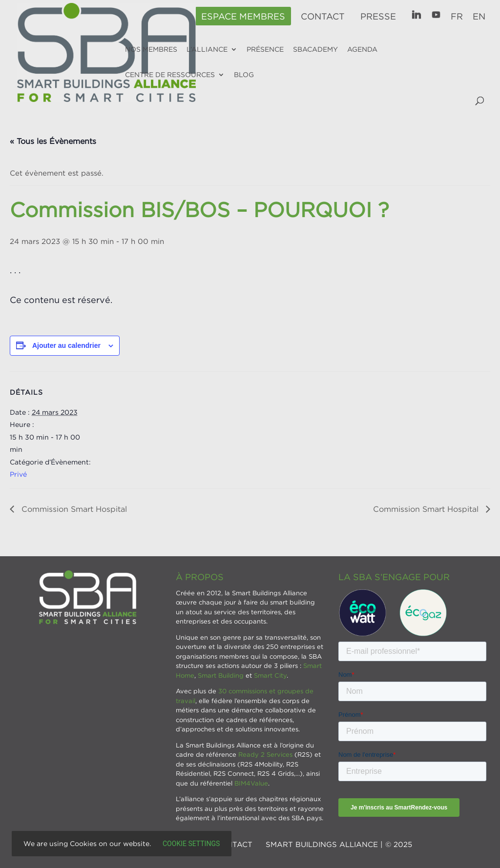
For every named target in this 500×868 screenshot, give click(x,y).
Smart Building (221, 675)
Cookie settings (191, 844)
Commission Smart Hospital (73, 509)
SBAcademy (315, 49)
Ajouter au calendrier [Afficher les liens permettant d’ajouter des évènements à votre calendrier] (66, 345)
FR (457, 17)
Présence (265, 49)
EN (479, 17)
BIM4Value (251, 783)
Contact (323, 17)
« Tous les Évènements (53, 141)
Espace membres (243, 17)
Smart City (270, 675)
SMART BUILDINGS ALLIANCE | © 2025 (339, 844)
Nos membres (151, 49)
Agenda (362, 49)
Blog (244, 75)
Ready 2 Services (265, 754)
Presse (378, 17)
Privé (18, 474)
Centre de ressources (170, 75)
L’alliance (207, 49)
